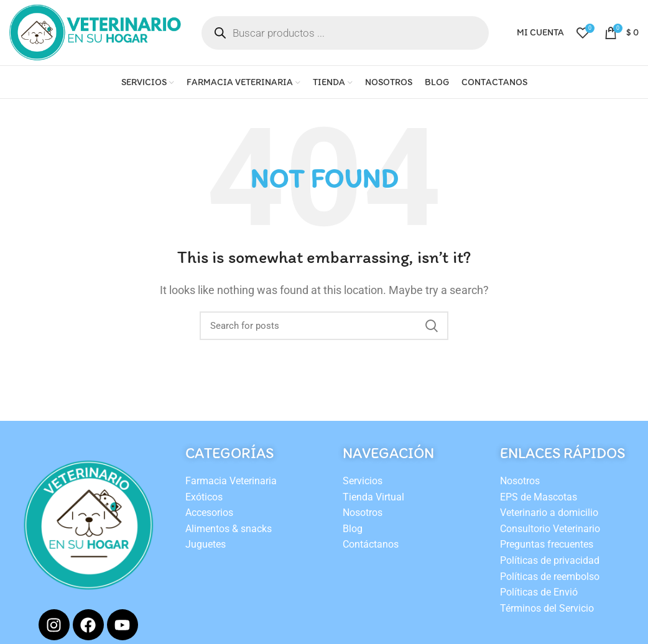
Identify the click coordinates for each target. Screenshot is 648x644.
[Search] (324, 326)
